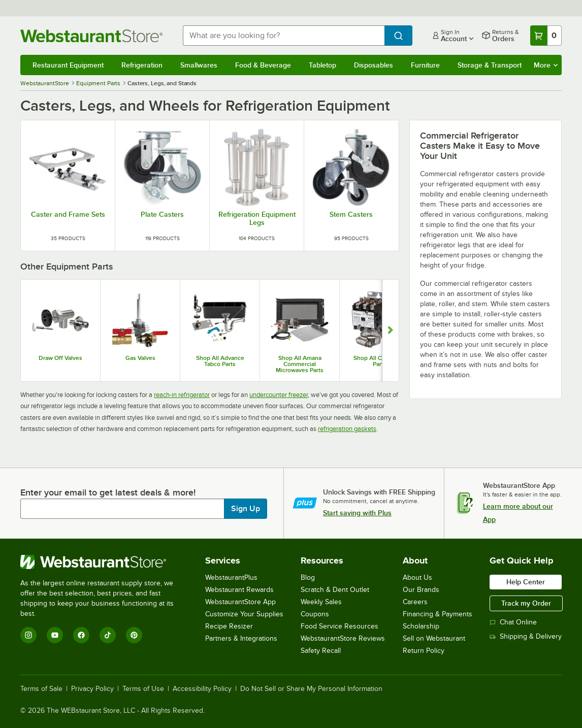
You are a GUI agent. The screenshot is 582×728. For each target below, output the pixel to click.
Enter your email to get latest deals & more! (108, 492)
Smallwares (199, 65)
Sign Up (246, 509)
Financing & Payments (438, 614)
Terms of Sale (41, 689)
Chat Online (513, 622)
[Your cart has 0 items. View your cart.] (546, 36)
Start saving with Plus (357, 513)
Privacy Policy (92, 689)
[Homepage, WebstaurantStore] (93, 36)
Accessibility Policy (202, 689)
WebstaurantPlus (231, 577)
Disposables (374, 65)
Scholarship (421, 626)
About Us (417, 577)
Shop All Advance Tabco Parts (220, 361)
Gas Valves (140, 358)
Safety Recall (321, 651)
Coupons (315, 614)
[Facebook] (81, 635)
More (546, 65)
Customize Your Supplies (244, 614)
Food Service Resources (339, 626)
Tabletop (322, 65)
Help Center (526, 582)
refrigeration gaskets (347, 429)
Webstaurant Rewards (239, 590)
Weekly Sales (321, 602)
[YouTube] (55, 635)
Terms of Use (143, 689)
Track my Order (526, 603)
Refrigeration (142, 65)
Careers (415, 602)
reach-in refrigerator (182, 395)
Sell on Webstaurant (434, 638)
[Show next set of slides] (390, 330)
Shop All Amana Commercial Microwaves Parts (300, 364)
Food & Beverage (263, 65)
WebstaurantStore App (240, 602)
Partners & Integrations (241, 638)
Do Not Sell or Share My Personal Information (311, 689)
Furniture (425, 65)
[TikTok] (108, 635)
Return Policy (424, 651)
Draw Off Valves (60, 358)
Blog (308, 577)
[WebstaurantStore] (104, 562)
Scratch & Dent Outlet (335, 590)
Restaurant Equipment (68, 65)
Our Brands (421, 590)
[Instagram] (28, 635)
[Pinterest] (134, 635)
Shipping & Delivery (526, 636)
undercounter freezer (279, 395)
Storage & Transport (490, 65)
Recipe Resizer (229, 626)
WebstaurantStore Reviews (343, 638)
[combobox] (284, 36)
